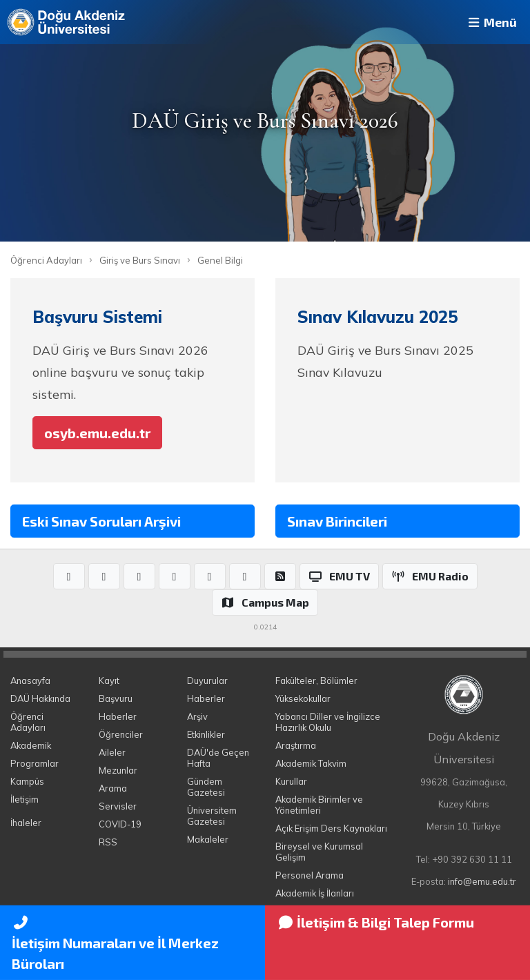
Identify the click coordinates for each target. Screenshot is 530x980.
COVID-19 (120, 824)
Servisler (118, 806)
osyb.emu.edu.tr (97, 433)
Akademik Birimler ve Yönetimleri (319, 805)
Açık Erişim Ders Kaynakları (331, 828)
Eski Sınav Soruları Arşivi (101, 521)
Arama (113, 788)
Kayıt (109, 680)
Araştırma (296, 745)
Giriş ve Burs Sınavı (140, 260)
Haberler (118, 716)
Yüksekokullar (303, 698)
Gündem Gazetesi (206, 787)
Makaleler (208, 839)
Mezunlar (118, 770)
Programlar (35, 763)
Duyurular (207, 680)
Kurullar (291, 781)
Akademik (31, 745)
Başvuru (116, 698)
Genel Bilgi (220, 260)
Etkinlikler (206, 734)
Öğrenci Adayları (46, 260)
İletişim (24, 799)
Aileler (112, 752)
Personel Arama (310, 875)
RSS (108, 842)
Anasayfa (30, 680)
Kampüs (27, 781)
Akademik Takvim (311, 763)
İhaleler (26, 823)
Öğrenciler (121, 734)
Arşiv (197, 716)
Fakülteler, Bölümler (316, 680)
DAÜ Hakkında (40, 698)
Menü (491, 22)
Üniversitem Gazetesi (212, 816)
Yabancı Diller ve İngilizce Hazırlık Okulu (328, 722)
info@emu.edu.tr (482, 881)
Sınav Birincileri (337, 521)
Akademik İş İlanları (315, 893)
